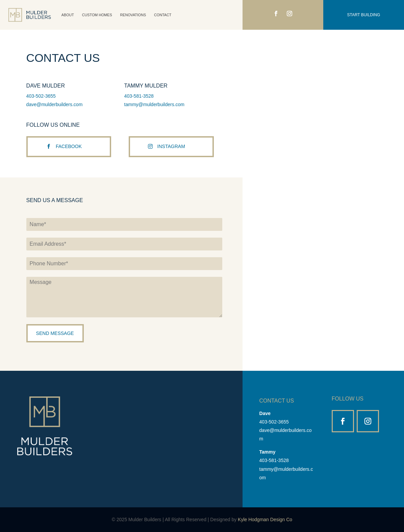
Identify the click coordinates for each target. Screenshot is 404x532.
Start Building (364, 15)
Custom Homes (97, 15)
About (68, 15)
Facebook (69, 153)
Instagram (171, 153)
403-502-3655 (41, 96)
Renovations (133, 15)
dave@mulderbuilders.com (55, 104)
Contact (163, 15)
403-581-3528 (139, 96)
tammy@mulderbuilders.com (154, 104)
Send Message (55, 333)
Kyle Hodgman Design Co (265, 519)
